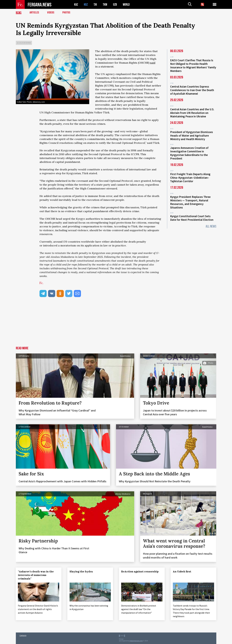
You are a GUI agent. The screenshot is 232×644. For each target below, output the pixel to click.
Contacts (23, 635)
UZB (115, 5)
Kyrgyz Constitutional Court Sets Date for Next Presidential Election (192, 218)
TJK (95, 5)
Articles (34, 13)
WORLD (126, 5)
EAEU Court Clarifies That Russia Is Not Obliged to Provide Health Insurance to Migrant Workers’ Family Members (193, 66)
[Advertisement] (116, 324)
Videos (51, 13)
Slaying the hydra (81, 572)
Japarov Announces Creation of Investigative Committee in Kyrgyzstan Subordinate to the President (189, 153)
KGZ (86, 5)
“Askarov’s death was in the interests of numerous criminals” (36, 575)
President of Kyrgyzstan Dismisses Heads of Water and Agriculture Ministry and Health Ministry (192, 136)
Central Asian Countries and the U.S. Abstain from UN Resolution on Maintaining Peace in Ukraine (192, 113)
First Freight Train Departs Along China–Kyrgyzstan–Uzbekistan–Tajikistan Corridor (190, 178)
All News (211, 226)
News (19, 13)
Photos (66, 13)
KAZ (76, 5)
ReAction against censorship (140, 572)
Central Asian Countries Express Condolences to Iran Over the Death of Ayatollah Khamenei (192, 90)
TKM (105, 5)
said (153, 63)
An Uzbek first (182, 572)
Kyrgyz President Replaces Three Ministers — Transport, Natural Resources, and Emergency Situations (190, 202)
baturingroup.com (136, 641)
